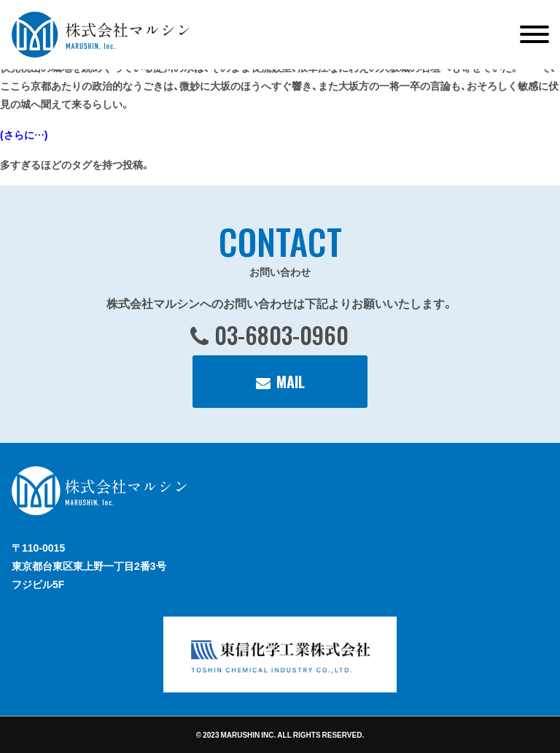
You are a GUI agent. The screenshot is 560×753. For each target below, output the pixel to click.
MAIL (291, 382)
